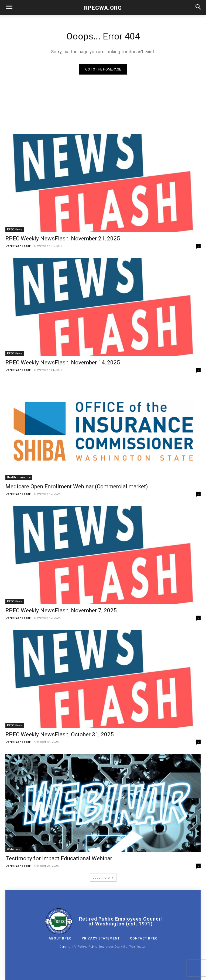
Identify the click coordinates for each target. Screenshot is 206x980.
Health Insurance (19, 477)
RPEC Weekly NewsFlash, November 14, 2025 (63, 363)
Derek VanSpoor (18, 246)
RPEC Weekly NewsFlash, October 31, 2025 (60, 734)
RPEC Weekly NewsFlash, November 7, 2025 (61, 610)
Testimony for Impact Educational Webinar (59, 858)
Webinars (13, 849)
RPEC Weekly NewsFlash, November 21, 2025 (63, 239)
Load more (103, 877)
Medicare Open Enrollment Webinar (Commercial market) (77, 486)
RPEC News (15, 229)
